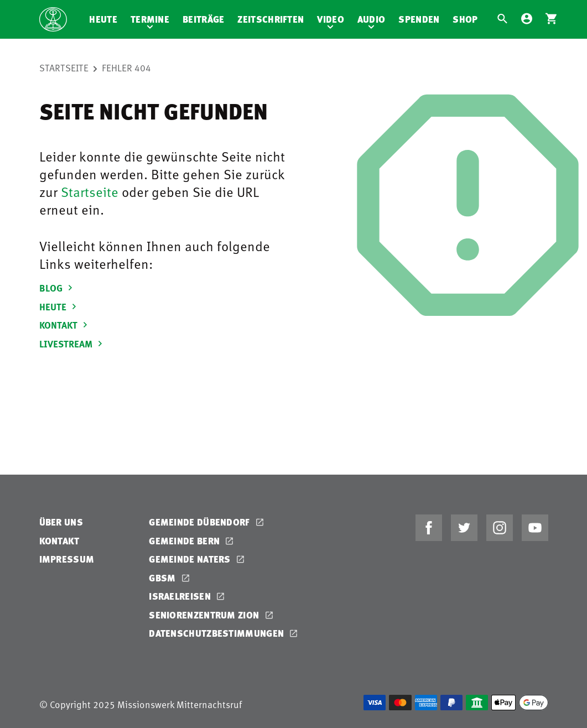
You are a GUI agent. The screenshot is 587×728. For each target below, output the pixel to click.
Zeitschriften (271, 19)
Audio (372, 19)
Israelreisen (181, 596)
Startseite (64, 67)
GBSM (163, 578)
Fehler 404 (126, 67)
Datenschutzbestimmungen (217, 633)
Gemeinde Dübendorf (201, 522)
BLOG (58, 288)
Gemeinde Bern (185, 541)
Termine (150, 19)
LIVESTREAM (72, 344)
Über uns (61, 522)
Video (331, 19)
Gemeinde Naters (191, 559)
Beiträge (203, 19)
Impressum (67, 559)
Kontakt (59, 541)
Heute (103, 19)
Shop (465, 19)
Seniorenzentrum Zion (205, 615)
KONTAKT (65, 325)
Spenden (419, 19)
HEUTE (59, 306)
